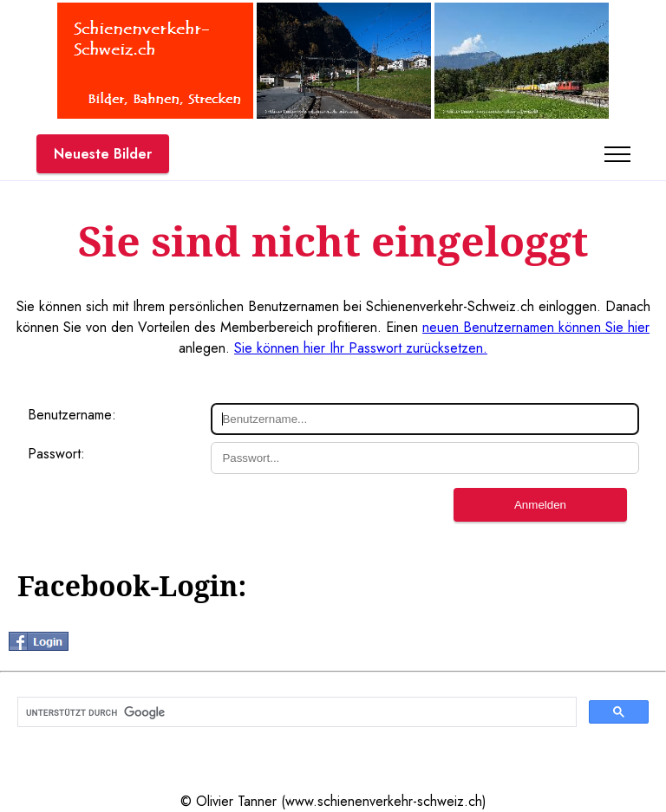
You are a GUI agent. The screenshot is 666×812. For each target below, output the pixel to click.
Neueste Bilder (103, 154)
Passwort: (56, 454)
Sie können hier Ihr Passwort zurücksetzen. (361, 348)
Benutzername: (72, 415)
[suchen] (295, 712)
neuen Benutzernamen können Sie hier (536, 327)
